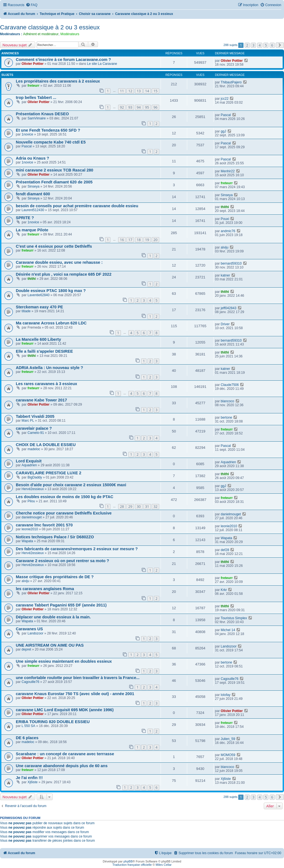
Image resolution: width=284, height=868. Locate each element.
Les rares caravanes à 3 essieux (46, 384)
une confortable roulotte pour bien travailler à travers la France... (78, 678)
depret (26, 649)
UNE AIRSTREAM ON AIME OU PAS (50, 645)
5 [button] (266, 45)
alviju (225, 247)
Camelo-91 (36, 433)
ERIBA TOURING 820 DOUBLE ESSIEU (53, 722)
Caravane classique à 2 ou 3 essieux (50, 27)
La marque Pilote (32, 230)
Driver (225, 324)
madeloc (34, 449)
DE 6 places (27, 738)
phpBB (128, 861)
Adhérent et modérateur (41, 34)
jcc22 (225, 99)
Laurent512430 (33, 210)
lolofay (226, 695)
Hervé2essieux (33, 489)
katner (225, 275)
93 (130, 107)
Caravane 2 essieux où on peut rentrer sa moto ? (62, 561)
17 (130, 240)
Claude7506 (230, 385)
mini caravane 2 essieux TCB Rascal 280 (54, 170)
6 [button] (272, 45)
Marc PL (28, 421)
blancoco (227, 401)
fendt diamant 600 (33, 194)
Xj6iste (32, 782)
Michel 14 (228, 630)
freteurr (33, 86)
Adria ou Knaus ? (32, 158)
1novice (27, 134)
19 (147, 240)
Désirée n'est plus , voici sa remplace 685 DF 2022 (64, 274)
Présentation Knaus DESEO (42, 114)
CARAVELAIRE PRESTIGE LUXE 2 (49, 473)
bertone (226, 418)
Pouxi (225, 219)
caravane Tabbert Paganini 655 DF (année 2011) (61, 605)
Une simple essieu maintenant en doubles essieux (64, 661)
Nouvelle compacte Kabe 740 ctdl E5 (51, 142)
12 (130, 91)
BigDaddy (35, 477)
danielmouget (32, 517)
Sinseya (33, 186)
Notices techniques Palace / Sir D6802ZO (55, 537)
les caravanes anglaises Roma (45, 589)
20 (155, 240)
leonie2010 (30, 529)
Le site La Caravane (102, 64)
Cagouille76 (31, 682)
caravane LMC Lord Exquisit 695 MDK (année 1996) (65, 710)
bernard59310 (231, 263)
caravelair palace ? (34, 428)
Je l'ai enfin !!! (29, 778)
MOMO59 (228, 755)
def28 (225, 550)
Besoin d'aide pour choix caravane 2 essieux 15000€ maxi (71, 485)
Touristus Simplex (234, 618)
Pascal (226, 115)
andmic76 (228, 231)
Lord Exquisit (29, 461)
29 (130, 506)
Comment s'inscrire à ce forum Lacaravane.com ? (63, 60)
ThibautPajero (231, 82)
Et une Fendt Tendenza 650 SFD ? (48, 130)
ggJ (224, 131)
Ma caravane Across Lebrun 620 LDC (51, 323)
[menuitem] (32, 5)
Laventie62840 (38, 295)
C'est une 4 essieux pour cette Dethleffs (54, 246)
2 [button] (247, 45)
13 (139, 91)
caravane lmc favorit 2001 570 (44, 525)
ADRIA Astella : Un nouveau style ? (50, 368)
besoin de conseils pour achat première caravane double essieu (77, 206)
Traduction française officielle (132, 865)
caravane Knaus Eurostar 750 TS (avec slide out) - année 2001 (75, 694)
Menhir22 (228, 171)
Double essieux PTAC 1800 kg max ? (51, 291)
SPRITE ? (25, 218)
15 (155, 91)
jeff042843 (229, 308)
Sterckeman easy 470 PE (39, 307)
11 (122, 91)
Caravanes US (29, 629)
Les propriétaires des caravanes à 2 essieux (58, 81)
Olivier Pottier (33, 64)
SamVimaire (37, 118)
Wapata (27, 541)
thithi (225, 207)
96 (155, 107)
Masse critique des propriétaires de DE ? (55, 577)
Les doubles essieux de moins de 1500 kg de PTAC (64, 497)
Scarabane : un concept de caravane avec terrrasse (65, 754)
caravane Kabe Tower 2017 (41, 400)
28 (122, 506)
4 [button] (260, 45)
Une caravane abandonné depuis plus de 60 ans (62, 766)
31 (147, 506)
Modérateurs (70, 34)
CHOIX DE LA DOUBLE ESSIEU (46, 445)
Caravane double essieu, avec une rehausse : (59, 262)
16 (122, 240)
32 (155, 506)
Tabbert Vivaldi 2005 (35, 416)
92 (122, 107)
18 (139, 240)
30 (139, 506)
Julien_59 (228, 739)
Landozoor (35, 633)
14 (147, 91)
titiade (26, 311)
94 (139, 107)
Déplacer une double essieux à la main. (53, 617)
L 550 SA (28, 726)
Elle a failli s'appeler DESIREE (44, 351)
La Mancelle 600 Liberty (38, 339)
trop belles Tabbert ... (36, 98)
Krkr (224, 590)
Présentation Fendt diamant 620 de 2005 (54, 182)
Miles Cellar (163, 865)
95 (147, 107)
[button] (280, 45)
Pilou (31, 501)
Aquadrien (29, 465)
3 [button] (253, 45)
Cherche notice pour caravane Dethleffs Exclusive (64, 513)
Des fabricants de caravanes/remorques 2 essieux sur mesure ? (77, 549)
